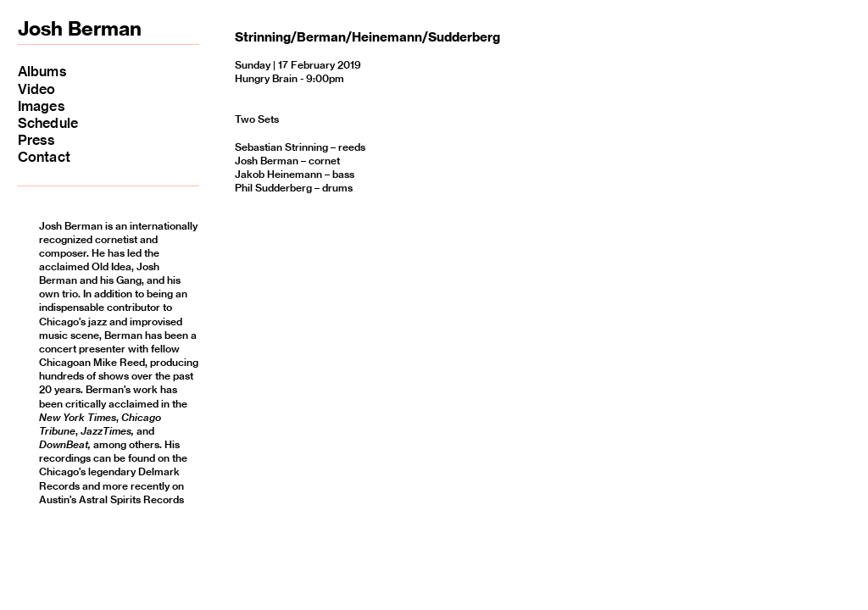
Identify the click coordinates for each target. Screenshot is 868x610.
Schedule (48, 123)
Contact (44, 157)
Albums (42, 72)
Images (42, 106)
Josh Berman (80, 28)
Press (37, 140)
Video (37, 89)
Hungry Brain (266, 78)
